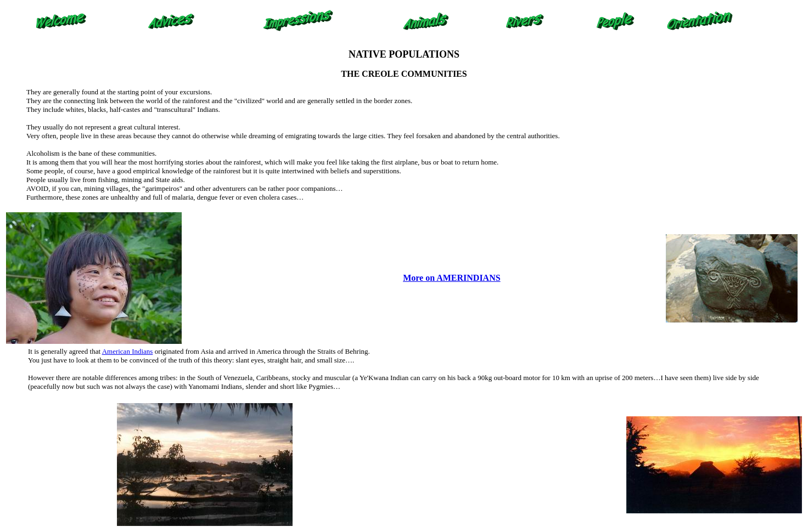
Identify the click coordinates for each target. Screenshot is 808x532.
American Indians (128, 351)
